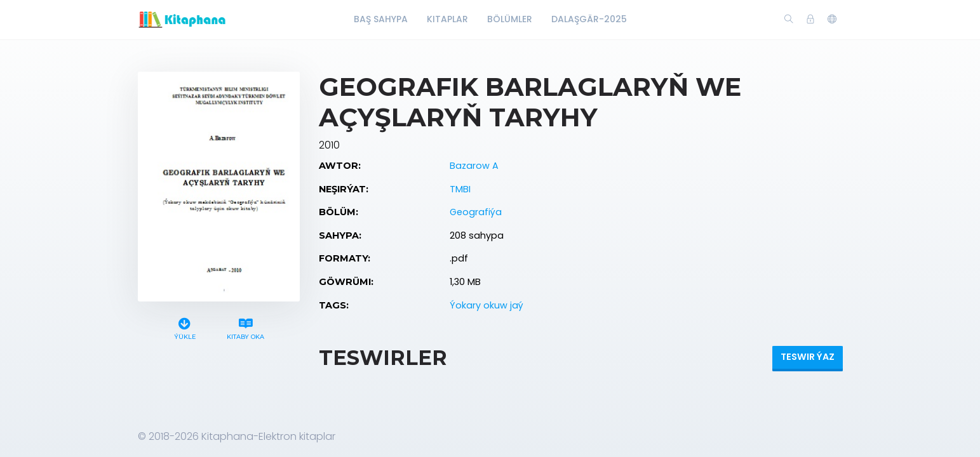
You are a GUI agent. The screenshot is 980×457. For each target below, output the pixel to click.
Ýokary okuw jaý (487, 305)
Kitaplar (447, 19)
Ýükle (185, 327)
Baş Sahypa (381, 19)
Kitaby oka (245, 327)
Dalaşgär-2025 (589, 19)
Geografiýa (476, 212)
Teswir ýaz (808, 357)
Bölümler (510, 19)
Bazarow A (474, 166)
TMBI (460, 189)
